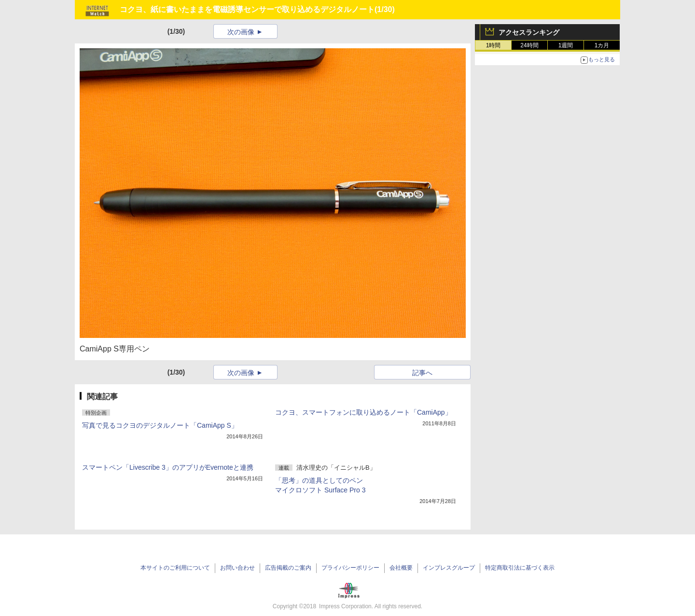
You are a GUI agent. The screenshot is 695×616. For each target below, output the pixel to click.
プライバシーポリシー (350, 568)
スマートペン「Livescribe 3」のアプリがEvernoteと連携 (168, 467)
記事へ (422, 373)
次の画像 (241, 32)
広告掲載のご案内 (288, 568)
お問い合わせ (237, 568)
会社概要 (401, 568)
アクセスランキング (529, 32)
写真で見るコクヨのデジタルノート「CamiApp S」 (160, 425)
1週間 (566, 45)
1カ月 (602, 45)
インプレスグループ (449, 568)
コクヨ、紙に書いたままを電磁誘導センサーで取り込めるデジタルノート (247, 9)
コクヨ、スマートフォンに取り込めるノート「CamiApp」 (363, 412)
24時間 (529, 45)
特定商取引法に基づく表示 (520, 568)
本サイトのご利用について (175, 568)
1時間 (493, 45)
